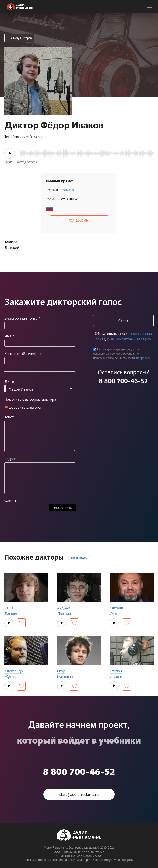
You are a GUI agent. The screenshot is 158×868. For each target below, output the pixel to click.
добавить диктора (25, 407)
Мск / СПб (68, 190)
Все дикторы (79, 558)
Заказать (82, 220)
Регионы (53, 190)
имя (110, 339)
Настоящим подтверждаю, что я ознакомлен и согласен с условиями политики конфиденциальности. (117, 353)
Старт (123, 320)
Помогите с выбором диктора (30, 399)
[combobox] (40, 389)
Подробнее (143, 358)
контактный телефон (133, 339)
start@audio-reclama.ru (79, 794)
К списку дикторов (20, 38)
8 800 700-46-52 (123, 381)
